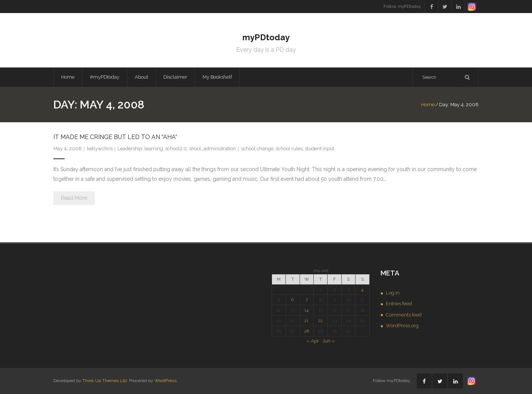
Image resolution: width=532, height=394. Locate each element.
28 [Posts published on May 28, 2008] (307, 331)
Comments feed (404, 315)
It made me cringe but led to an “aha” (115, 137)
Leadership (130, 149)
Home (68, 77)
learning (154, 149)
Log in (393, 293)
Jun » (328, 341)
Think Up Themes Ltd (105, 381)
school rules (289, 149)
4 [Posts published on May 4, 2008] (362, 290)
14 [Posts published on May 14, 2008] (306, 310)
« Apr (313, 341)
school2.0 (176, 149)
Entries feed (399, 304)
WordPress (165, 381)
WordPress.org (402, 326)
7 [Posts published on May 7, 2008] (307, 300)
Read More (74, 198)
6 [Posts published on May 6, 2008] (292, 300)
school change (257, 149)
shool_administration (212, 149)
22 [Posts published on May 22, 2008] (320, 321)
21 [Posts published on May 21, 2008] (306, 321)
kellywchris (100, 149)
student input (320, 149)
